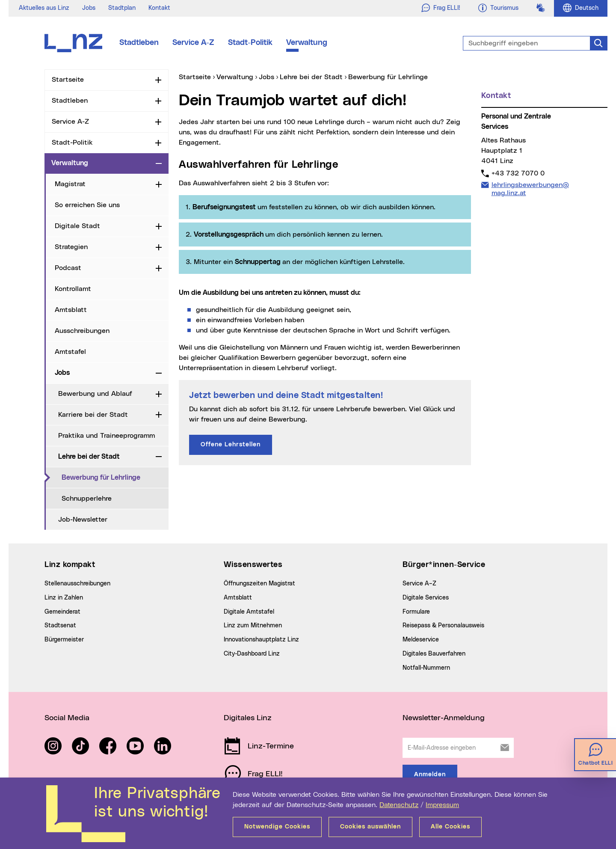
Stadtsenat (60, 626)
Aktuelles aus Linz (44, 8)
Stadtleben (139, 43)
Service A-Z (193, 43)
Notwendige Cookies (277, 827)
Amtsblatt (71, 310)
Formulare (416, 612)
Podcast (68, 268)
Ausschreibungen (82, 331)
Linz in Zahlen (64, 598)
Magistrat (70, 184)
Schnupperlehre (87, 499)
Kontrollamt (73, 289)
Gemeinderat (62, 612)
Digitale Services (426, 598)
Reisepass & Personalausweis (443, 626)
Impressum (442, 805)
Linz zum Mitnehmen (253, 626)
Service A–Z (419, 584)
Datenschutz (399, 805)
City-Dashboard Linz (252, 654)
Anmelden (430, 775)
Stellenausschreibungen (77, 584)
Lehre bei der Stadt (89, 457)
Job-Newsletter (83, 519)
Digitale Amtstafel (249, 612)
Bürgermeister (64, 640)
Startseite (68, 80)
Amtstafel (70, 352)
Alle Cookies (450, 827)
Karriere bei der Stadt (93, 415)
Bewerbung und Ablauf (95, 394)
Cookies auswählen (370, 827)
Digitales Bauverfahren (434, 654)
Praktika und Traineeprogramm (107, 436)
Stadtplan (122, 8)
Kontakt (159, 8)
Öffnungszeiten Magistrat (259, 584)
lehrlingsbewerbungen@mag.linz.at (530, 189)
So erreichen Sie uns (87, 205)
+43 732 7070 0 (518, 173)
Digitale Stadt (77, 226)
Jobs (89, 8)
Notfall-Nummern (426, 668)
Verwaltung (307, 43)
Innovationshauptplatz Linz (261, 640)
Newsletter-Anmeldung (444, 718)
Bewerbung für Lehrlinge (115, 477)
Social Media (67, 718)
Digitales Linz (248, 718)
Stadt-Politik (250, 43)
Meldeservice (421, 640)
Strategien (71, 247)
